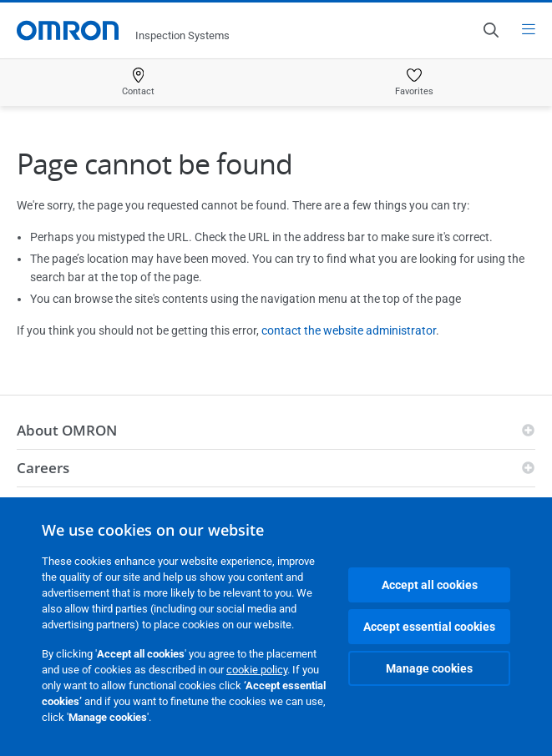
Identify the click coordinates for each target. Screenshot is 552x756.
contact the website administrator (349, 330)
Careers (43, 468)
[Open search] (490, 30)
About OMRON (67, 430)
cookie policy (257, 670)
